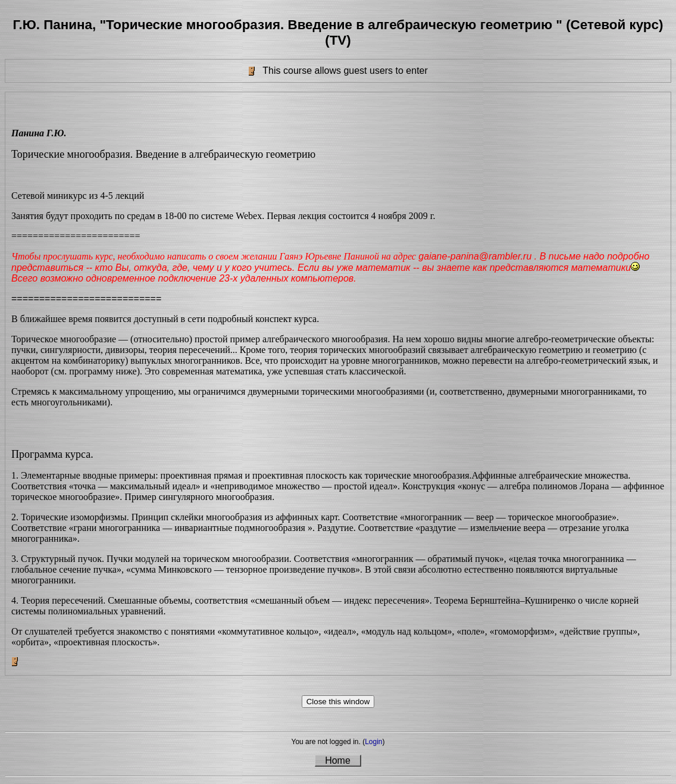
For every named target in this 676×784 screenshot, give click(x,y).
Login (373, 742)
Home (338, 760)
